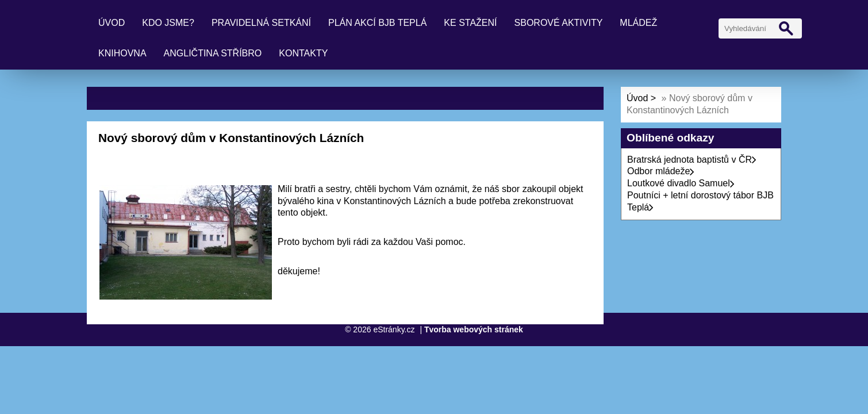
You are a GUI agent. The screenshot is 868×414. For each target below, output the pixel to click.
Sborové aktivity (559, 23)
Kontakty (303, 53)
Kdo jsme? (168, 23)
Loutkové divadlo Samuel (681, 183)
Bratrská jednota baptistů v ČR (692, 160)
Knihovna (122, 53)
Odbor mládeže (661, 171)
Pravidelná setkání (261, 23)
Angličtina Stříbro (213, 53)
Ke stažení (470, 23)
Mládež (638, 23)
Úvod (112, 23)
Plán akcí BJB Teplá (377, 23)
